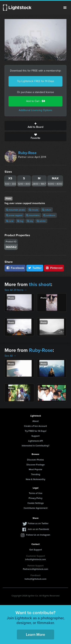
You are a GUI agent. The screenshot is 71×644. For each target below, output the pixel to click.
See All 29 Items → (16, 290)
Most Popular (35, 469)
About (35, 421)
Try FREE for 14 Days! (36, 431)
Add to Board (35, 126)
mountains (33, 215)
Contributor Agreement (36, 508)
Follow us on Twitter (38, 523)
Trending (36, 474)
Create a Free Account (35, 426)
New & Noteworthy (35, 479)
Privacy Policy (35, 498)
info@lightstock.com (35, 559)
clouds (34, 210)
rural (10, 221)
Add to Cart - (36, 101)
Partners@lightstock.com (35, 569)
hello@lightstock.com (35, 579)
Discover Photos (35, 460)
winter (41, 221)
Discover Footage (36, 465)
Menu (65, 8)
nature (47, 210)
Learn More (35, 634)
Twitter (35, 268)
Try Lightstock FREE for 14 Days (36, 81)
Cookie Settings (36, 503)
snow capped (14, 215)
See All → (10, 356)
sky (30, 221)
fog (20, 221)
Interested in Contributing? (36, 446)
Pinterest (54, 268)
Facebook (15, 268)
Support (35, 436)
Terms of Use (36, 493)
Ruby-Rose (27, 153)
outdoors (49, 215)
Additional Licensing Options (35, 110)
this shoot (40, 284)
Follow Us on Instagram (38, 535)
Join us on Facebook (38, 529)
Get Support (36, 550)
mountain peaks (16, 210)
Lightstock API (35, 441)
